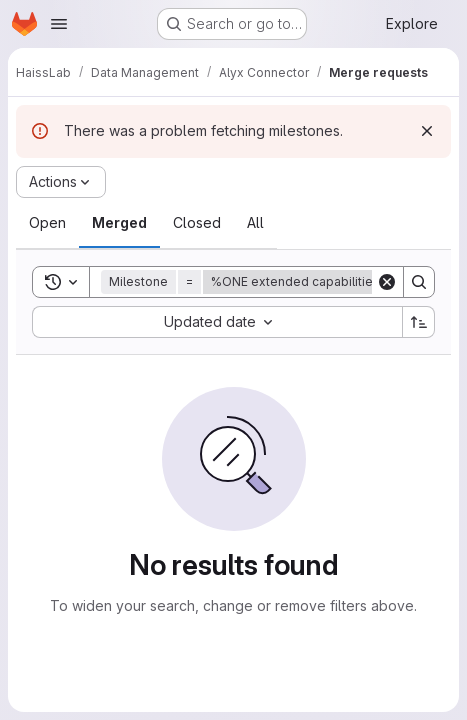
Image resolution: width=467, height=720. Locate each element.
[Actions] (61, 182)
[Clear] (387, 282)
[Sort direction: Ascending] (419, 322)
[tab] (47, 223)
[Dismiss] (427, 131)
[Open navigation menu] (59, 24)
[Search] (419, 282)
